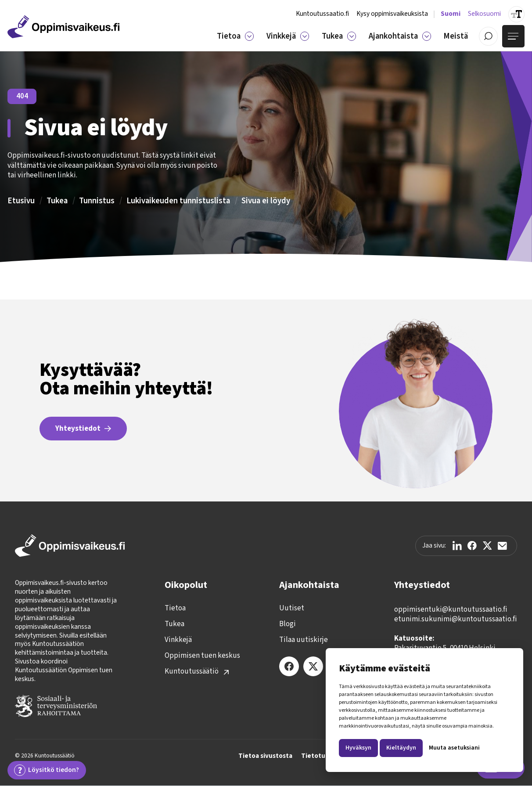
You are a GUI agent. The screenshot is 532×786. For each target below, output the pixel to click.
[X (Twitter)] (313, 666)
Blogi (288, 624)
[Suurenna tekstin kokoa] (516, 14)
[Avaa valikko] (513, 36)
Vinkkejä (178, 640)
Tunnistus (97, 201)
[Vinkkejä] (305, 36)
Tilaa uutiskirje (304, 640)
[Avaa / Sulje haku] (488, 36)
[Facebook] (289, 666)
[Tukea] (352, 36)
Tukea (57, 201)
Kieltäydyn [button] (401, 748)
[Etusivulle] (63, 27)
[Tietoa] (249, 36)
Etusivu (21, 201)
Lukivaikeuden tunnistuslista (178, 201)
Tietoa (175, 608)
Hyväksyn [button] (358, 748)
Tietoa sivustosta (265, 756)
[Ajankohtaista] (427, 36)
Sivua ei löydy (266, 201)
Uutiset (292, 608)
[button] (235, 36)
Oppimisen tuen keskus (202, 656)
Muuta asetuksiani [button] (454, 748)
